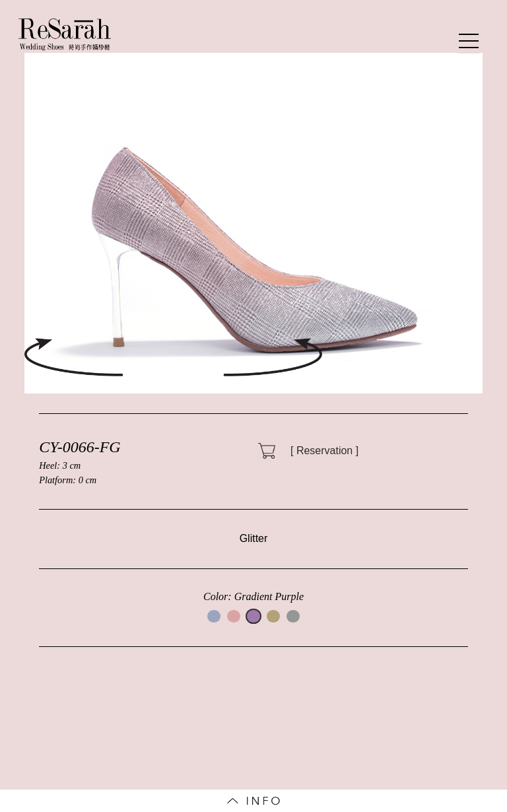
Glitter (254, 538)
